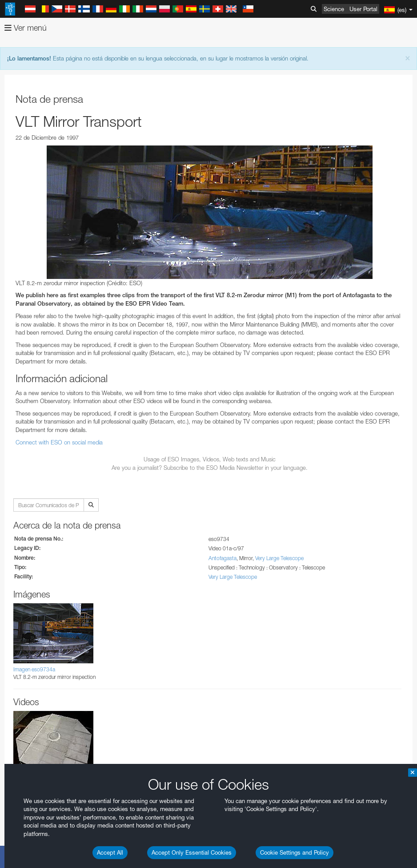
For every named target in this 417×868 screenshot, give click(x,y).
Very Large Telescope (279, 558)
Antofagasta (223, 558)
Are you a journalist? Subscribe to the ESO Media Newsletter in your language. (210, 468)
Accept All (110, 852)
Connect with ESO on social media (59, 442)
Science (334, 9)
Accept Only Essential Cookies (192, 852)
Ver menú (26, 28)
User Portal (363, 9)
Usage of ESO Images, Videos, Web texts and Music (210, 459)
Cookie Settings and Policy (295, 852)
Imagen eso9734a (34, 669)
